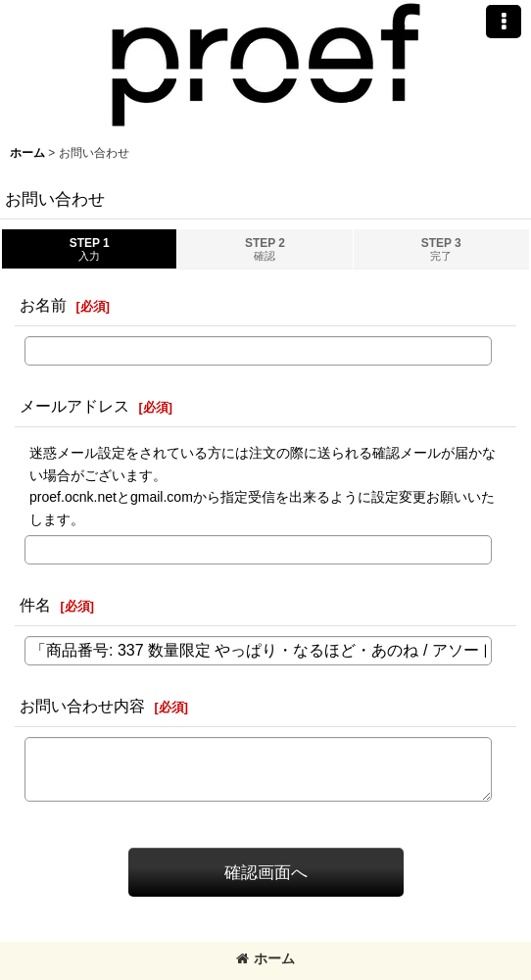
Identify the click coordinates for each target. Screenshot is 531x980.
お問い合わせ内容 (82, 706)
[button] (504, 22)
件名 (35, 605)
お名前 (43, 305)
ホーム (265, 958)
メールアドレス (74, 406)
